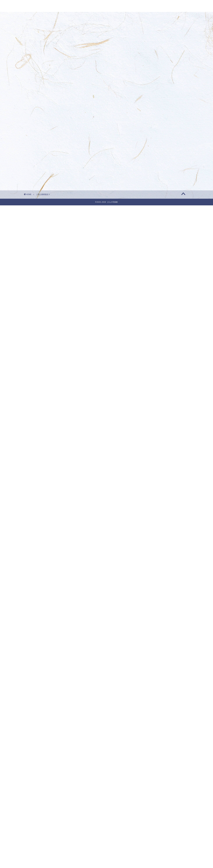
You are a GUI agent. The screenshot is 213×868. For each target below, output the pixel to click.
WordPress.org (153, 866)
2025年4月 (151, 347)
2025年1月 (151, 369)
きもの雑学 (151, 798)
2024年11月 (152, 384)
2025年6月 (151, 333)
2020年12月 (152, 730)
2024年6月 (151, 421)
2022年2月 (151, 627)
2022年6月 (151, 597)
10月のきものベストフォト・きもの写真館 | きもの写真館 (167, 161)
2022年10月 (152, 568)
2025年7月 (151, 325)
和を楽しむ (152, 820)
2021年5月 (151, 693)
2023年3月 (151, 531)
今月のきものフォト (156, 805)
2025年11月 (152, 296)
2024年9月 (151, 399)
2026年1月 (151, 281)
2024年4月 (151, 436)
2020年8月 (151, 759)
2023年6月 (151, 509)
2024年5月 (151, 428)
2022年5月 (151, 605)
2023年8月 (151, 494)
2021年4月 (151, 700)
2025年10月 (152, 303)
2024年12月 (152, 377)
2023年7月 (151, 502)
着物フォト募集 (153, 138)
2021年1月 (151, 722)
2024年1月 (151, 458)
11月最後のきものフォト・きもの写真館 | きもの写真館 (167, 128)
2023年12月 (152, 465)
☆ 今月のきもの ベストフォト (161, 126)
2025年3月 (151, 355)
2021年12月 (152, 642)
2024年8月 (151, 406)
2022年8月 (151, 583)
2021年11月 (152, 649)
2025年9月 (151, 310)
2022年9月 (151, 575)
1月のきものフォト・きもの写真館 (162, 73)
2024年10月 (152, 391)
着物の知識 (151, 834)
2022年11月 (152, 561)
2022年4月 (151, 612)
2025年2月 (151, 362)
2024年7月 (151, 413)
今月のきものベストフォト (159, 812)
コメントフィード (154, 862)
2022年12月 (152, 553)
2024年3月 (151, 443)
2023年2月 (151, 539)
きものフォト (152, 790)
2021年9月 (151, 664)
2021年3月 (151, 708)
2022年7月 (151, 590)
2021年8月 (151, 671)
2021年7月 (151, 678)
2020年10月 (152, 745)
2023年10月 (152, 480)
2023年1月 (151, 546)
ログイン (149, 854)
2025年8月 (151, 318)
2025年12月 (152, 288)
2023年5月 (151, 517)
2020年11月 (152, 737)
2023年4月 (151, 524)
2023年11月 (152, 472)
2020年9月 (151, 752)
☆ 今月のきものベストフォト (162, 783)
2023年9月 (151, 487)
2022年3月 (151, 620)
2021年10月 (152, 656)
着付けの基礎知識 (155, 827)
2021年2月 (151, 715)
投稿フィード (151, 858)
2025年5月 (151, 340)
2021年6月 (151, 686)
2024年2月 (151, 450)
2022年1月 (151, 634)
